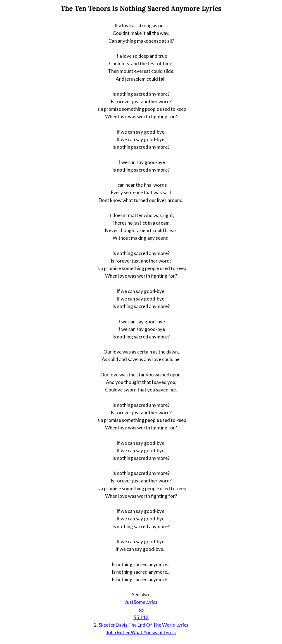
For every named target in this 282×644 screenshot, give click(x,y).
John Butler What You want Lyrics (141, 632)
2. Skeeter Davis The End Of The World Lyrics (141, 625)
